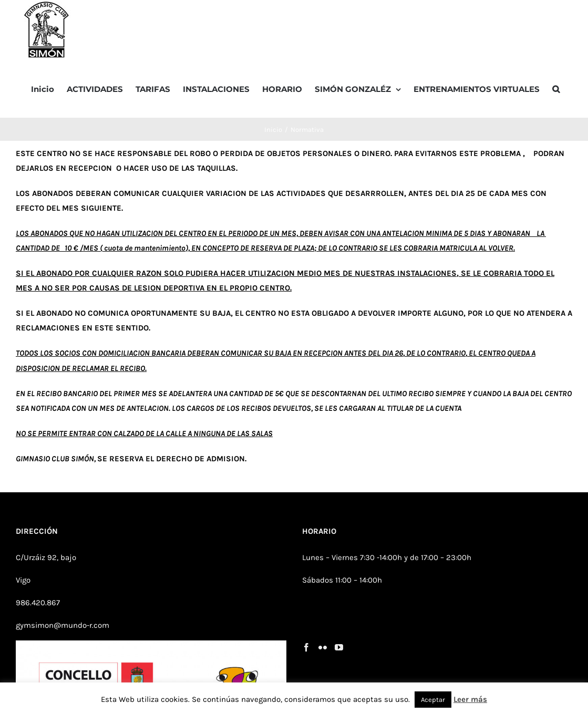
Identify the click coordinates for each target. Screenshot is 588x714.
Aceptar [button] (433, 700)
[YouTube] (339, 647)
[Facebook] (306, 647)
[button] (556, 88)
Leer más (470, 699)
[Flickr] (323, 647)
